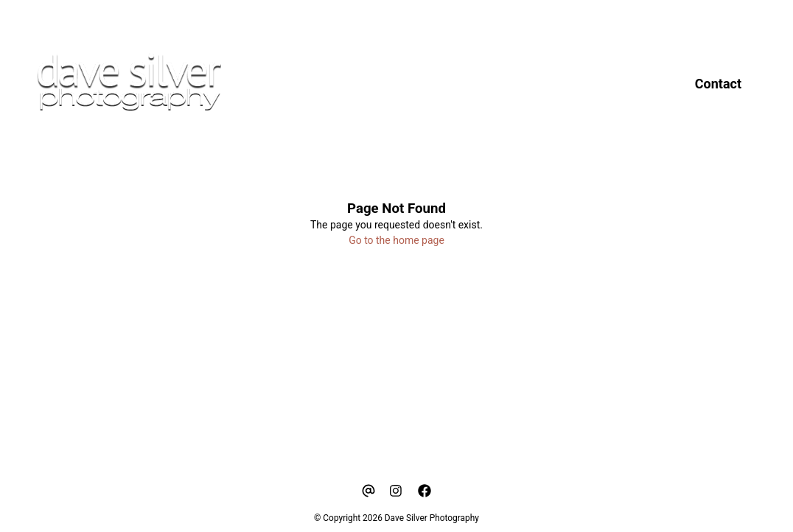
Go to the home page (396, 240)
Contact (718, 84)
